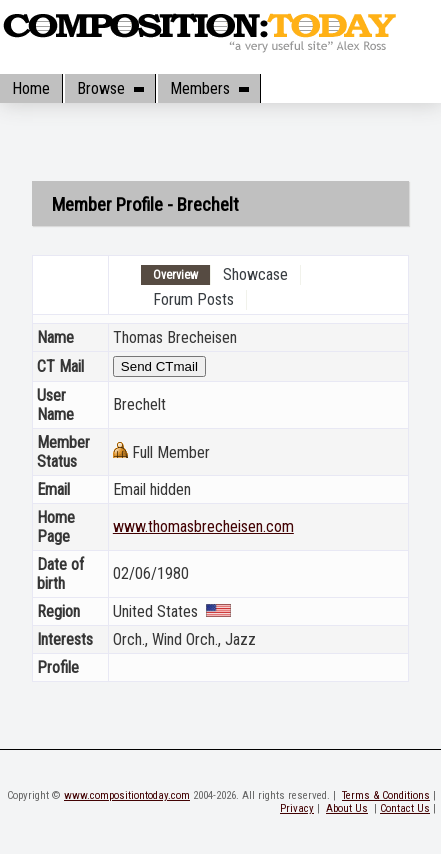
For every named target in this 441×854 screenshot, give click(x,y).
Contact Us (405, 808)
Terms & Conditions (386, 795)
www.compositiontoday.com (127, 795)
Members (209, 88)
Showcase (255, 274)
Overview (175, 275)
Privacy (297, 808)
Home (31, 88)
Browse (110, 88)
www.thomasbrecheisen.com (203, 526)
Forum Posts (193, 299)
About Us (347, 808)
